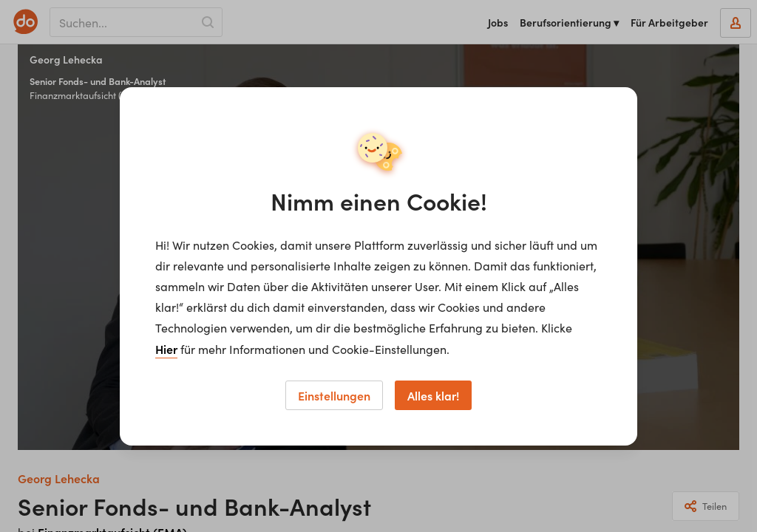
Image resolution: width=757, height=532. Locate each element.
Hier (166, 349)
